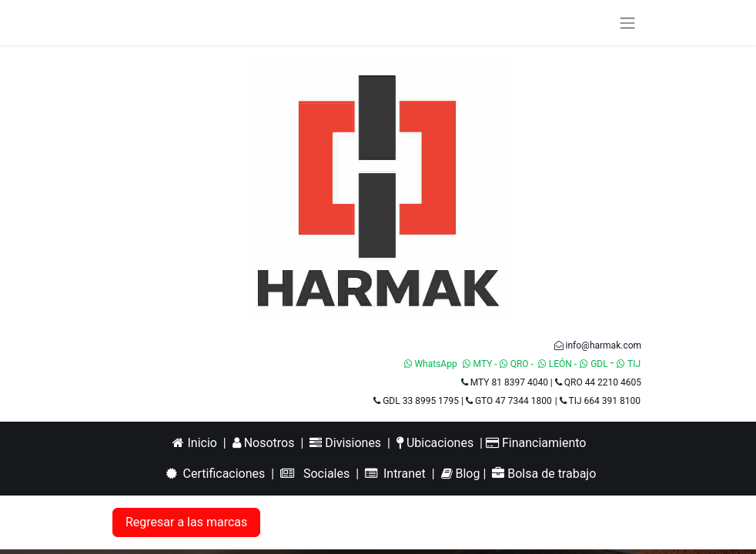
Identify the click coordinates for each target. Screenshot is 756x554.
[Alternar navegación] (627, 23)
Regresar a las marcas (186, 522)
